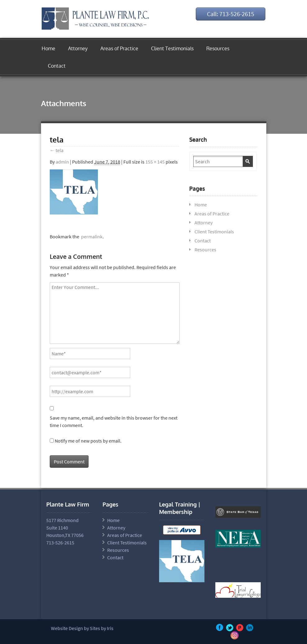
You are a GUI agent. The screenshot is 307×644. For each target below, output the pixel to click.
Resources (218, 48)
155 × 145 (155, 162)
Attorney (78, 48)
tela (57, 150)
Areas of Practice (119, 48)
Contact (57, 66)
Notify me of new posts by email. (88, 441)
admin (62, 162)
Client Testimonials (172, 48)
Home (48, 48)
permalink (91, 236)
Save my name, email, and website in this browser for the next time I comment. (114, 421)
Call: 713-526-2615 (231, 14)
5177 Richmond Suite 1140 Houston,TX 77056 (65, 528)
